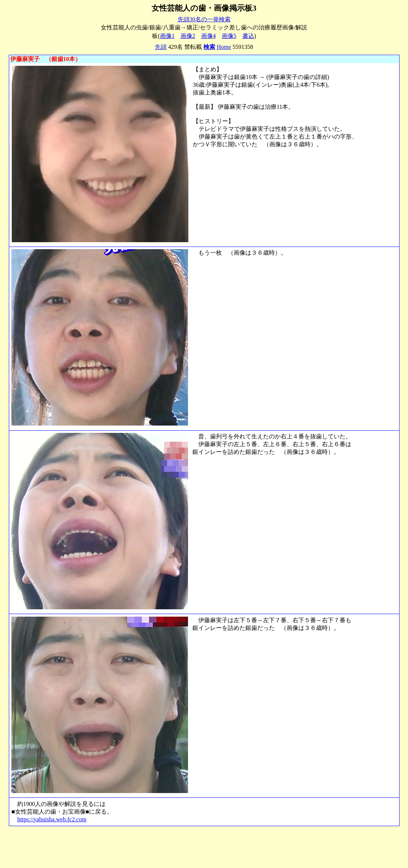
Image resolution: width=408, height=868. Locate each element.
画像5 (229, 36)
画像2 (188, 36)
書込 (248, 36)
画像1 (167, 36)
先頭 (161, 47)
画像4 (209, 36)
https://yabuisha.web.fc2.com (52, 819)
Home (224, 47)
